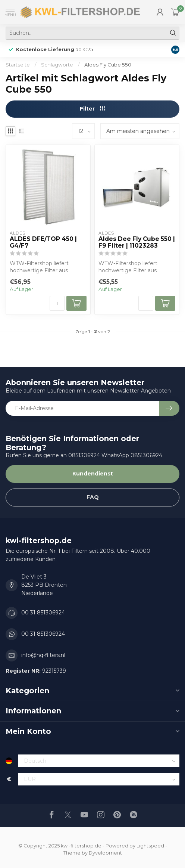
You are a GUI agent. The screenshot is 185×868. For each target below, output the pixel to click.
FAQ (93, 497)
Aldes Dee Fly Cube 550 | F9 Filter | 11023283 (137, 242)
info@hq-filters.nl (43, 655)
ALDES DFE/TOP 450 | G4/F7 (43, 242)
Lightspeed (150, 846)
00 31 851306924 (43, 613)
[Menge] (57, 303)
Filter (92, 109)
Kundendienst (93, 474)
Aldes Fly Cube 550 (108, 65)
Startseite (18, 65)
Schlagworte (57, 65)
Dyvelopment (105, 853)
